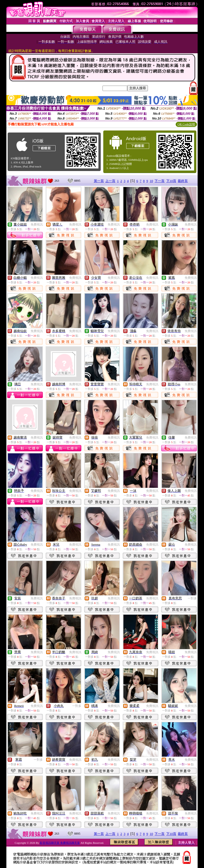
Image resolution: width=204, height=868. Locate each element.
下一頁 (160, 181)
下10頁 (171, 181)
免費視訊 (37, 225)
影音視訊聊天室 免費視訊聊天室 (60, 843)
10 (151, 181)
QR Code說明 (186, 124)
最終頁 (183, 181)
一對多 (192, 598)
